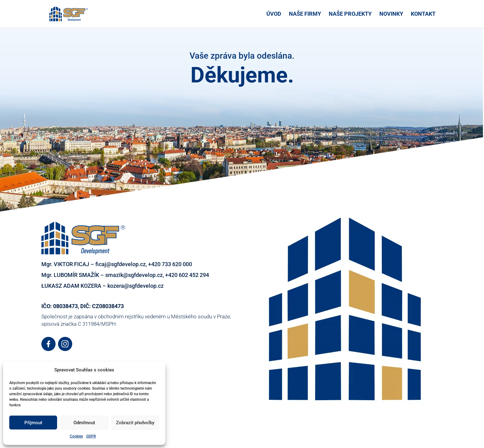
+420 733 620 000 (170, 264)
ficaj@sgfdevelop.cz (121, 264)
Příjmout (33, 423)
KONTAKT (423, 14)
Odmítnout (84, 423)
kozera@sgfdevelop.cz (136, 286)
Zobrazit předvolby (135, 423)
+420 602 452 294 (187, 275)
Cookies (76, 436)
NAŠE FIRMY (305, 14)
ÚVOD (274, 14)
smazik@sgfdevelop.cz (134, 275)
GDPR (91, 436)
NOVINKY (391, 14)
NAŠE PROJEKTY (350, 14)
